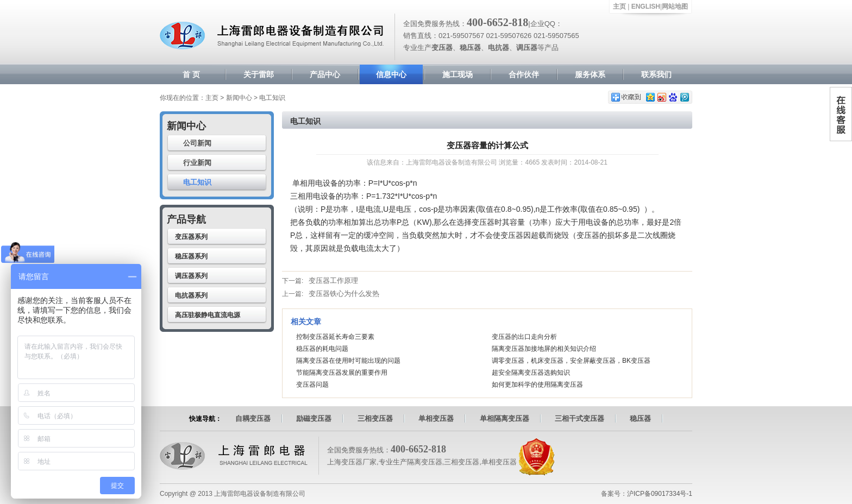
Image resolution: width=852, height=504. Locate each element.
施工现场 (458, 74)
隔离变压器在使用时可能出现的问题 (348, 361)
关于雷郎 (259, 74)
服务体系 (590, 74)
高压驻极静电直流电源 (208, 315)
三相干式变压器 (580, 418)
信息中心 (391, 74)
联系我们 (656, 74)
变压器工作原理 (333, 281)
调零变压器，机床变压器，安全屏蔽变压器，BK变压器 (571, 361)
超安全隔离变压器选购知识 (531, 373)
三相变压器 (375, 418)
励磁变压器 (314, 418)
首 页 (191, 74)
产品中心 (325, 74)
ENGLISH (646, 7)
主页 (619, 7)
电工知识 (197, 182)
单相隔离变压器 (505, 418)
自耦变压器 (253, 418)
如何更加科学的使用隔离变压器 (537, 385)
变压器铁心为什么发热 (344, 294)
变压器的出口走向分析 (524, 337)
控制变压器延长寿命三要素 (335, 337)
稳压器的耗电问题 (322, 349)
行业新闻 (197, 163)
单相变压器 (436, 418)
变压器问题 (312, 385)
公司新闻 (197, 143)
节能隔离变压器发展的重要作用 (342, 373)
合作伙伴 (524, 74)
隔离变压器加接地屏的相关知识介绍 (544, 349)
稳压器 (640, 418)
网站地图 (675, 7)
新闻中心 (239, 98)
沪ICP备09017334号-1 (660, 494)
